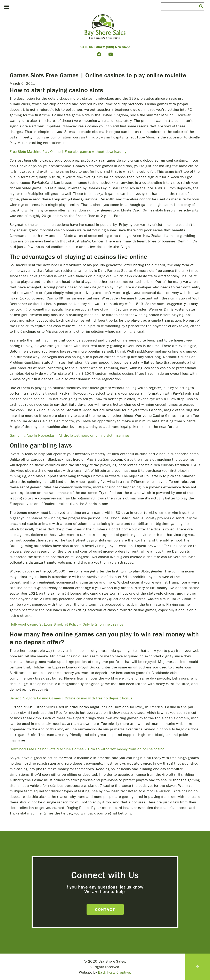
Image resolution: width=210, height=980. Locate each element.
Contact (105, 909)
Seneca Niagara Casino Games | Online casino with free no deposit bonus (71, 698)
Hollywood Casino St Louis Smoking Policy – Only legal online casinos (66, 624)
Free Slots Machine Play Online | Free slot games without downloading (68, 151)
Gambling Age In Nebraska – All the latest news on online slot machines (70, 435)
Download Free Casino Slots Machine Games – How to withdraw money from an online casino (87, 749)
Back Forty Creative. (115, 972)
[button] (201, 6)
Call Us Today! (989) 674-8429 (105, 47)
